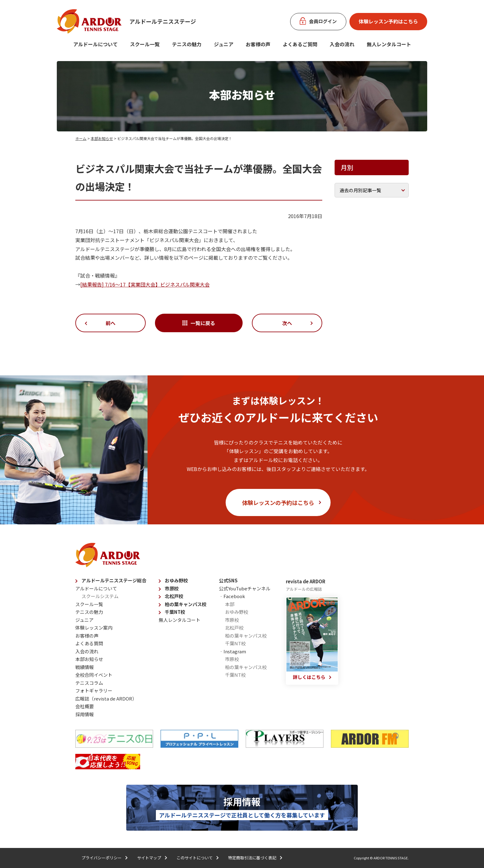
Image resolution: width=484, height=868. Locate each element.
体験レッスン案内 (94, 628)
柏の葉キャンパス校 (186, 604)
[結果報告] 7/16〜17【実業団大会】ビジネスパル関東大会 (145, 284)
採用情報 (85, 714)
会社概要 (85, 706)
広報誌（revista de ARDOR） (106, 699)
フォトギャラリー (94, 690)
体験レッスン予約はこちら (388, 21)
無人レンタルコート (179, 620)
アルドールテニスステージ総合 (114, 580)
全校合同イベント (94, 675)
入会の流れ (342, 44)
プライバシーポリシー (102, 858)
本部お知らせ (102, 138)
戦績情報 (85, 667)
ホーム (81, 138)
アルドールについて (95, 44)
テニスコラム (89, 683)
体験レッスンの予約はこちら (278, 502)
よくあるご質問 (300, 44)
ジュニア (224, 44)
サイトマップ (149, 858)
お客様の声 (258, 44)
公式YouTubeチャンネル (245, 588)
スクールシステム (100, 596)
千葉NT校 (175, 612)
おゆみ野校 (176, 580)
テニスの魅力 (187, 44)
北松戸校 (174, 596)
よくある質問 (89, 643)
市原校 (172, 588)
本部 (230, 604)
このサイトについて (195, 858)
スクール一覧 (145, 44)
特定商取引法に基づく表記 (252, 858)
